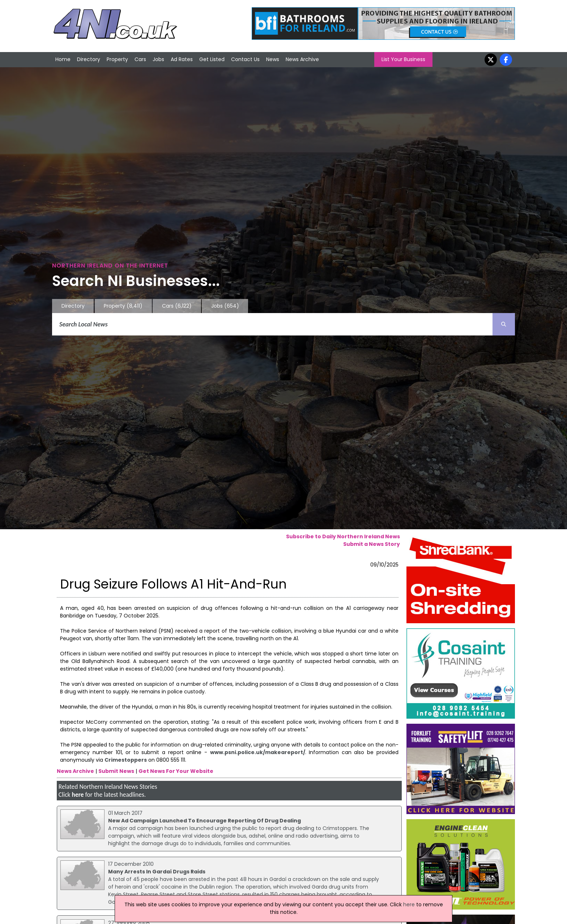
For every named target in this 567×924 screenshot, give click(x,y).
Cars (140, 59)
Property (117, 59)
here (78, 795)
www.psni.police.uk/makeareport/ (258, 752)
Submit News (116, 771)
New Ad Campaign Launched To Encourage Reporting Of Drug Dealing (204, 821)
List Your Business (403, 59)
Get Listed (212, 59)
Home (63, 59)
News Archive (302, 59)
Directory (89, 59)
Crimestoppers (126, 760)
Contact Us (245, 59)
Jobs (158, 59)
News (273, 59)
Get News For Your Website (176, 771)
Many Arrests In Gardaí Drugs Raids (157, 872)
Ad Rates (182, 59)
